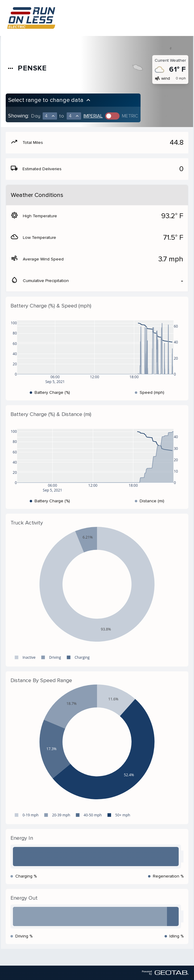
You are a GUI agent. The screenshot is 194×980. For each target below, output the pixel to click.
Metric (130, 116)
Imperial (93, 116)
